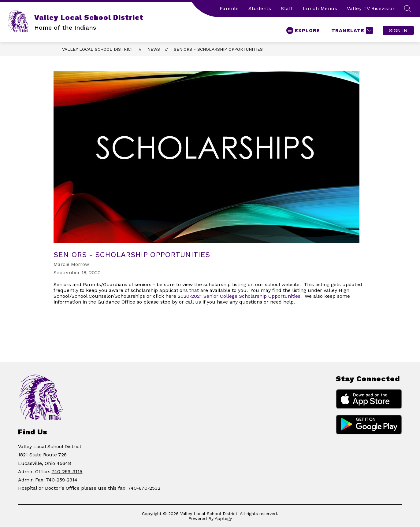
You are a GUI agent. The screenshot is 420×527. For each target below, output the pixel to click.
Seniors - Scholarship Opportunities (218, 49)
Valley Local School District (98, 49)
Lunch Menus (320, 8)
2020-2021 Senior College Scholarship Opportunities (239, 296)
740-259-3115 (67, 472)
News (154, 49)
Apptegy (223, 518)
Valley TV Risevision (371, 8)
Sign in (398, 30)
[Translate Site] (351, 30)
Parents (229, 8)
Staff (287, 8)
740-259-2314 (62, 480)
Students (260, 8)
